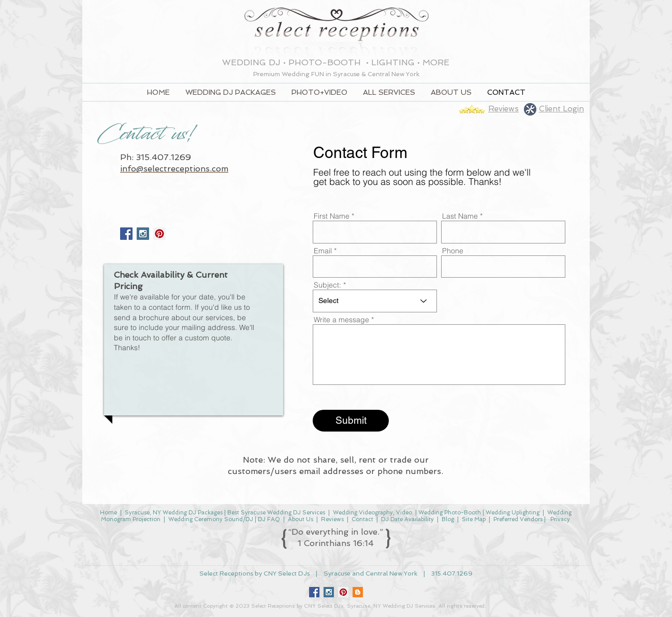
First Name (332, 216)
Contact (362, 519)
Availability (420, 519)
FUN (318, 74)
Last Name (460, 216)
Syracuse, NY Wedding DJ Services (391, 606)
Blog (448, 519)
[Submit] (351, 421)
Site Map (474, 519)
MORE (436, 62)
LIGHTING (393, 62)
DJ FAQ (269, 519)
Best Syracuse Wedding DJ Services (276, 513)
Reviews (332, 519)
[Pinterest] (159, 234)
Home (108, 513)
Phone (453, 251)
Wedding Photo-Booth (450, 513)
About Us (301, 519)
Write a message (341, 320)
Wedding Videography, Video (372, 513)
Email (323, 251)
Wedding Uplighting (513, 513)
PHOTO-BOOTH (326, 62)
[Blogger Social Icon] (358, 592)
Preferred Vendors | (521, 519)
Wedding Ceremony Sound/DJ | (213, 519)
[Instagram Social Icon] (143, 234)
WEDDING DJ (251, 62)
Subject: (327, 285)
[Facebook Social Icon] (126, 234)
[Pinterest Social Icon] (343, 592)
